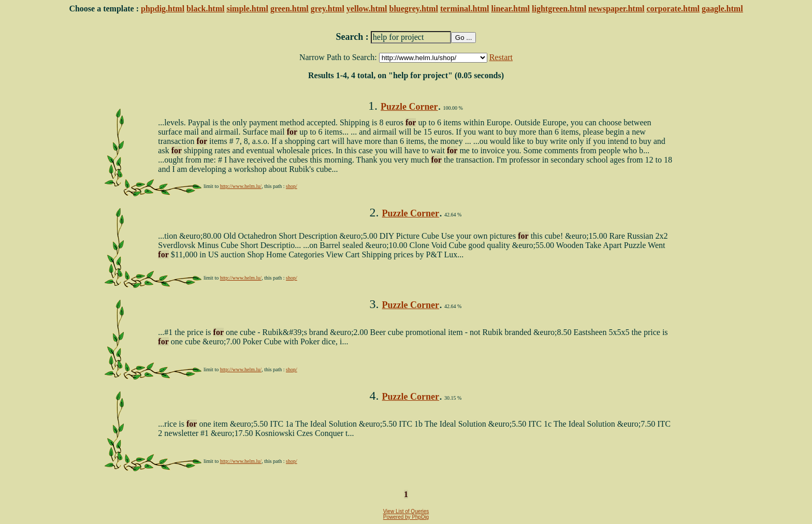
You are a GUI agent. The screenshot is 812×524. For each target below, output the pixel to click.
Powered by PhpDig (406, 517)
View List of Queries (406, 511)
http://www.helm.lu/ (241, 186)
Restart (501, 57)
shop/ (292, 186)
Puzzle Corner (409, 107)
